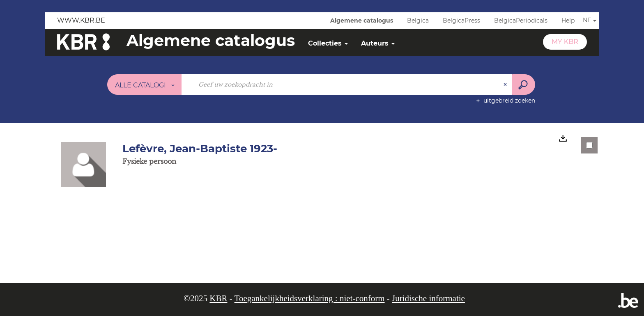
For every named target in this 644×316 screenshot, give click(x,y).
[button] (83, 164)
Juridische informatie (428, 298)
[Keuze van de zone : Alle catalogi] (145, 85)
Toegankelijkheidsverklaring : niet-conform (310, 298)
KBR (218, 298)
